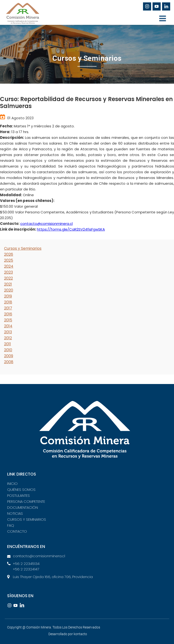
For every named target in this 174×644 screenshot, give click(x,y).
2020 (9, 290)
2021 (8, 284)
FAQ (11, 525)
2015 (8, 320)
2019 (8, 296)
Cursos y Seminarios (23, 248)
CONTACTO (17, 531)
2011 (8, 344)
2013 (8, 332)
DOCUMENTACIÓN (23, 507)
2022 (8, 278)
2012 (8, 338)
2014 (8, 326)
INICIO (12, 484)
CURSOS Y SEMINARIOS (27, 519)
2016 (8, 314)
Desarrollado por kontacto (68, 634)
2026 (9, 254)
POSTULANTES (18, 495)
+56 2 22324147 (26, 569)
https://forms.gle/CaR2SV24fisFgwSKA (71, 229)
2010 (8, 350)
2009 (9, 356)
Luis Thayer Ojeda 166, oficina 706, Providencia (53, 577)
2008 (9, 362)
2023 (8, 272)
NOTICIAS (15, 513)
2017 (8, 308)
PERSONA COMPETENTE (26, 501)
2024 (9, 266)
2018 (8, 302)
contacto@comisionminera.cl (46, 224)
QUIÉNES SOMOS (21, 490)
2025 (9, 260)
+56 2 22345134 (26, 564)
